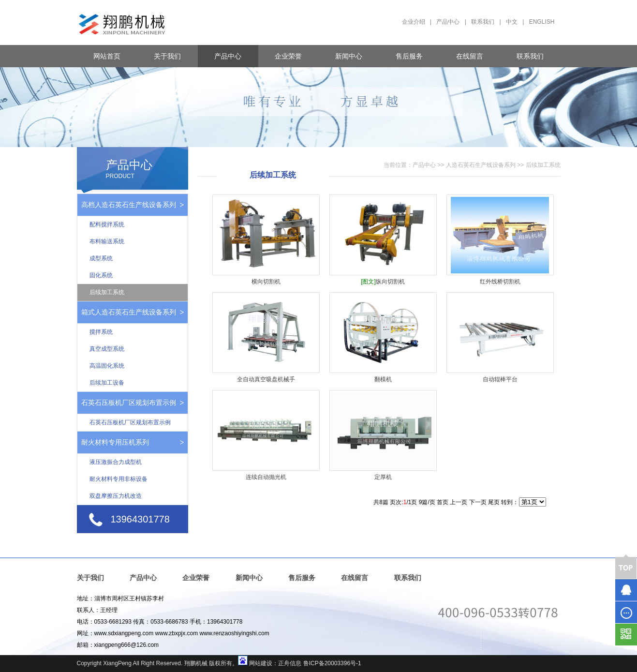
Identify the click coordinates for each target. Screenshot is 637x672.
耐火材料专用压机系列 (115, 442)
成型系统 (101, 258)
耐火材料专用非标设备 (119, 479)
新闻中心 (349, 56)
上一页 (459, 502)
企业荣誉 (288, 56)
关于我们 (167, 56)
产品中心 (448, 22)
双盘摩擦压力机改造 (116, 496)
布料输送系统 (107, 241)
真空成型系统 (107, 349)
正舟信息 (290, 663)
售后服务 (409, 56)
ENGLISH (542, 22)
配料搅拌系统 (107, 224)
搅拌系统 (101, 332)
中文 (512, 22)
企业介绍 (414, 22)
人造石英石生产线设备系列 (481, 165)
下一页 (478, 502)
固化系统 (101, 275)
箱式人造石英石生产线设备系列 (129, 312)
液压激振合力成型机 (116, 462)
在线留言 (470, 56)
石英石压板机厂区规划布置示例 (129, 403)
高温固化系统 (107, 366)
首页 (443, 502)
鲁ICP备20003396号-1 (332, 663)
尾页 (494, 502)
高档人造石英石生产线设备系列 (129, 205)
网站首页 (107, 56)
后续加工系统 (107, 292)
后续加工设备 (107, 383)
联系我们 (483, 22)
